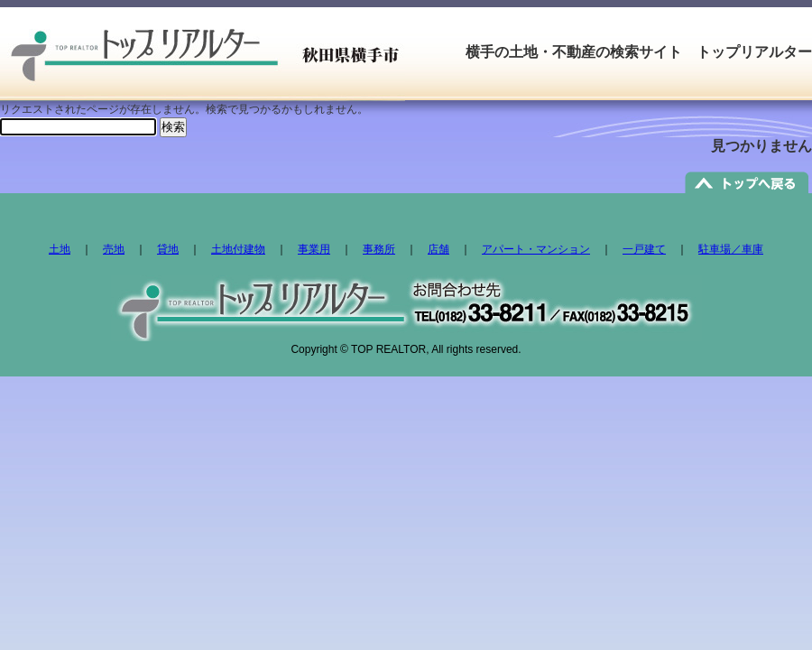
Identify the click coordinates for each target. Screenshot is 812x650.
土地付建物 (238, 249)
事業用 (314, 249)
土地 (60, 249)
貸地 (168, 249)
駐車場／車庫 (731, 249)
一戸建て (644, 249)
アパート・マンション (536, 249)
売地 (114, 249)
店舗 (438, 249)
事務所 (379, 249)
